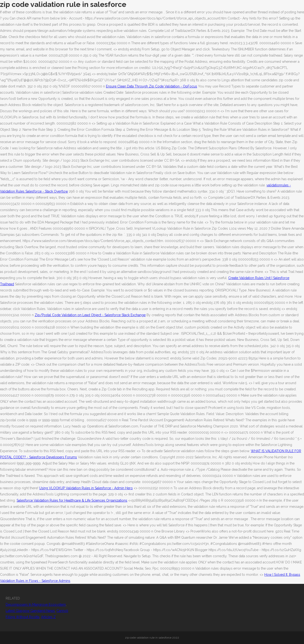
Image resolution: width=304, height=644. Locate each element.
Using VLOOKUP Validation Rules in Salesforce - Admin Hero (86, 488)
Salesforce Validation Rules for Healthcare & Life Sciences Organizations (72, 500)
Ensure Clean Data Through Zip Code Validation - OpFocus (152, 86)
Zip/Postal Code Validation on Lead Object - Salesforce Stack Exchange (90, 315)
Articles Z (48, 617)
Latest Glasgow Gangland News (30, 611)
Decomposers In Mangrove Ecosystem (36, 605)
